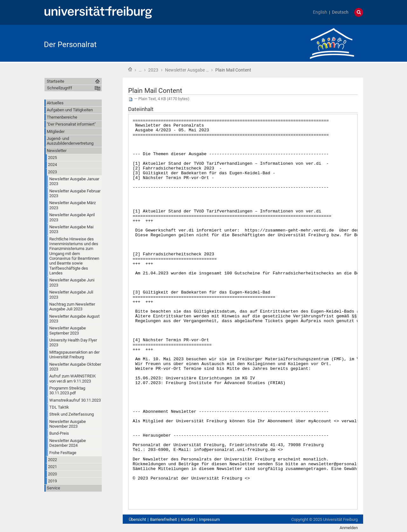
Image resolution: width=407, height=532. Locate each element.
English (320, 12)
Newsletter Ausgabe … (187, 70)
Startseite (130, 69)
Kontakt (188, 519)
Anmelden (349, 528)
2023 (153, 70)
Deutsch (340, 12)
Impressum (209, 519)
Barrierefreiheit (163, 519)
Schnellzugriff (60, 88)
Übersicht (137, 519)
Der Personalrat (70, 45)
